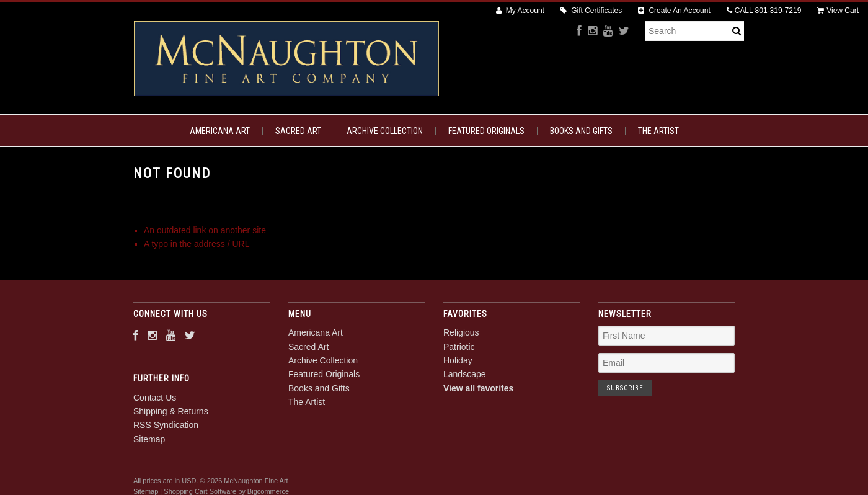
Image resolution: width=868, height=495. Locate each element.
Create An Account (674, 11)
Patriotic (459, 347)
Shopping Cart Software (200, 491)
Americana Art (220, 131)
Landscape (465, 374)
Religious (461, 332)
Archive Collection (385, 131)
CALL (764, 11)
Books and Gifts (581, 131)
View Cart (838, 11)
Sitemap (149, 439)
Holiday (458, 360)
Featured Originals (486, 131)
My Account (520, 11)
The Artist (658, 131)
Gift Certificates (591, 11)
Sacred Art (298, 131)
